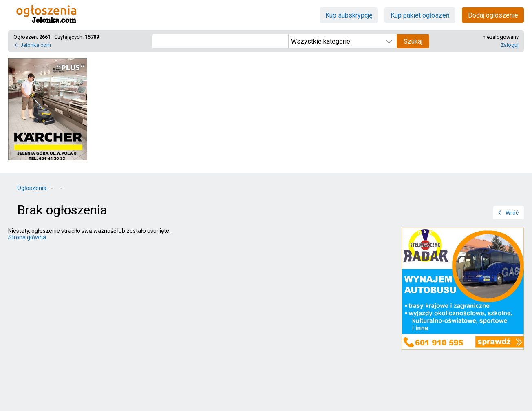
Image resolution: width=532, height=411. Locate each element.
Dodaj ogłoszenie (493, 15)
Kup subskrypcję (349, 15)
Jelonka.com (36, 45)
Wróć (512, 213)
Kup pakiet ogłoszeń (420, 15)
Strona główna (27, 237)
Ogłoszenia (32, 188)
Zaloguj (510, 45)
